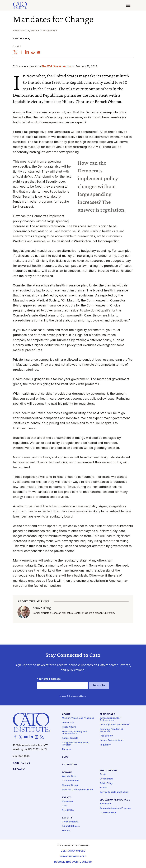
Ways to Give (69, 776)
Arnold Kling (23, 38)
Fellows (66, 831)
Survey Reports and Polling (114, 792)
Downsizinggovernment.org (73, 862)
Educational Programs (115, 800)
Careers (66, 749)
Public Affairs (69, 727)
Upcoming (67, 801)
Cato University (108, 813)
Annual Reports (70, 738)
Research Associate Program (115, 808)
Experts (67, 818)
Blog (65, 757)
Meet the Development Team (77, 790)
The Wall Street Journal (56, 66)
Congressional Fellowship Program (76, 744)
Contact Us (22, 763)
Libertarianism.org (73, 851)
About (66, 714)
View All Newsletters (73, 696)
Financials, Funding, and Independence (74, 733)
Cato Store (70, 765)
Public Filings (107, 783)
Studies (104, 788)
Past (64, 806)
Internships (106, 804)
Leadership (68, 723)
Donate (67, 772)
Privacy (19, 770)
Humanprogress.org (73, 857)
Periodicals (107, 714)
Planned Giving (70, 785)
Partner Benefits (71, 781)
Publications (109, 771)
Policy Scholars (70, 822)
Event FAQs (68, 810)
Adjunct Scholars (71, 826)
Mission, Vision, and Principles (78, 718)
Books (103, 774)
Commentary (106, 779)
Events (67, 798)
